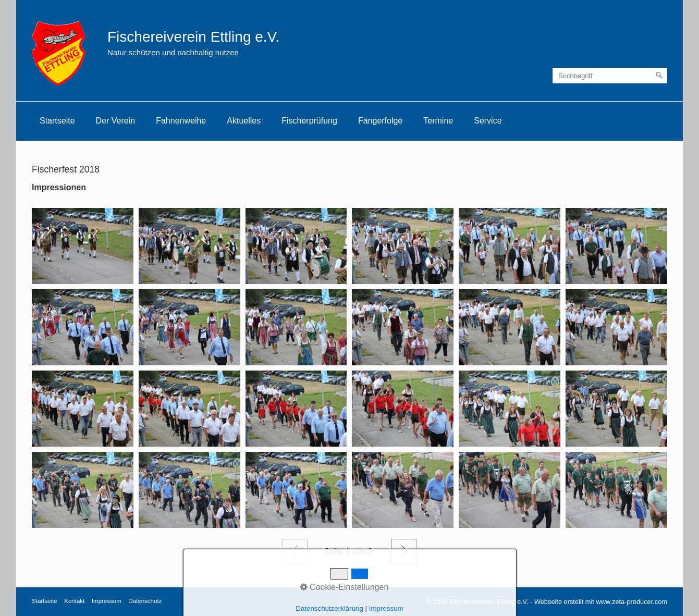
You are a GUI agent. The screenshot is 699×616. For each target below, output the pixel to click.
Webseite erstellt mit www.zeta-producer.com (601, 602)
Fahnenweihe (181, 121)
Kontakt (74, 601)
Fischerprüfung (309, 121)
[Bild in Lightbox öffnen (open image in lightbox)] (83, 246)
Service (488, 121)
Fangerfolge (380, 121)
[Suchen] (659, 76)
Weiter (404, 551)
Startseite (57, 121)
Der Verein (116, 121)
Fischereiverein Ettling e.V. (193, 37)
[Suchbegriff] (610, 76)
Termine (438, 121)
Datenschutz (145, 601)
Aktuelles (244, 121)
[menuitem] (57, 121)
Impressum (107, 601)
